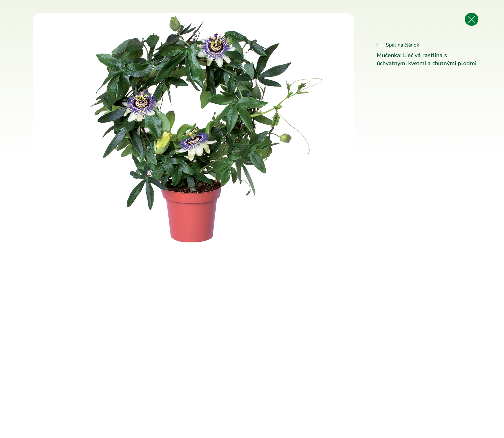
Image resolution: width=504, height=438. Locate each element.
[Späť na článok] (472, 19)
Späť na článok (398, 45)
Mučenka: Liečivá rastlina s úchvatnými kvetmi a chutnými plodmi (427, 59)
